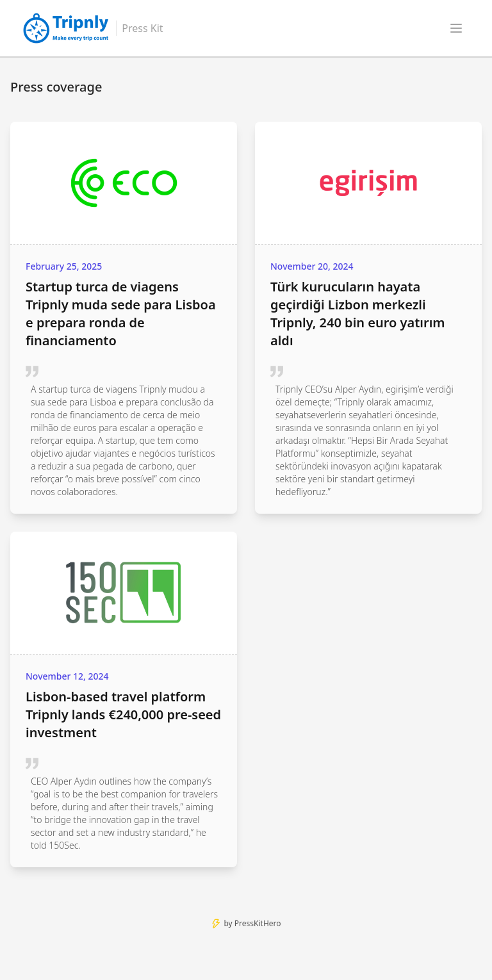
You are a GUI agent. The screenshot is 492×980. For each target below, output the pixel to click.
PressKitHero (258, 923)
